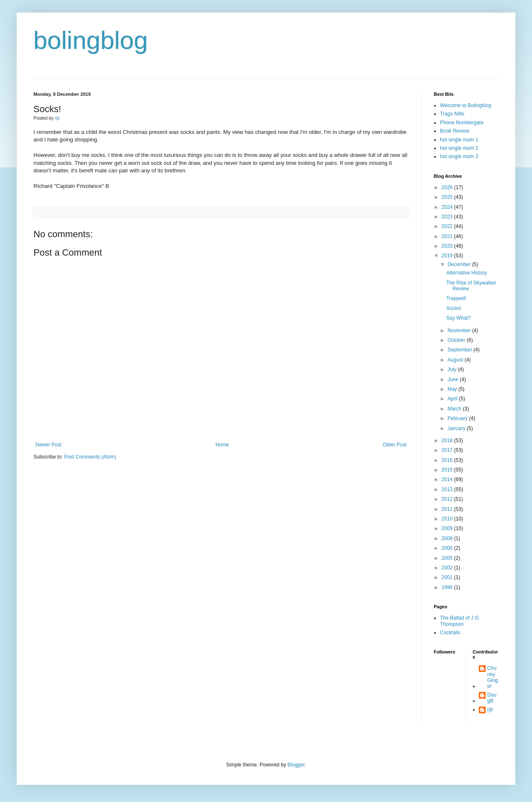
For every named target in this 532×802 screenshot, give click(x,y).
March (455, 409)
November (460, 331)
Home (222, 445)
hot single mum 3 (459, 156)
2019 (448, 256)
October (457, 340)
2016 (448, 460)
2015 (448, 470)
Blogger (296, 765)
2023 (448, 217)
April (453, 399)
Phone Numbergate (462, 123)
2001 (448, 577)
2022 (448, 226)
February (458, 418)
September (460, 350)
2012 (448, 499)
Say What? (459, 318)
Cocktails (450, 633)
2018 (448, 441)
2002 (448, 568)
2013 (448, 489)
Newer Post (49, 445)
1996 (448, 587)
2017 (448, 450)
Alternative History (467, 273)
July (453, 369)
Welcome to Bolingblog (466, 105)
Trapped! (456, 298)
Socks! (454, 308)
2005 (448, 558)
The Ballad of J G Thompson (459, 621)
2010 (448, 519)
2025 (448, 197)
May (453, 389)
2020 (448, 246)
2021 (448, 236)
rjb (490, 710)
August (456, 360)
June (454, 379)
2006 (448, 548)
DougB (492, 698)
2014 (448, 479)
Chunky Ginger (492, 677)
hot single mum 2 (459, 148)
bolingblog (91, 40)
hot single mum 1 (459, 140)
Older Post (395, 445)
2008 (448, 538)
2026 (448, 187)
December (460, 264)
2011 (448, 509)
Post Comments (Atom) (90, 457)
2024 (448, 207)
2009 (448, 528)
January (457, 428)
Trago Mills (452, 114)
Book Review (455, 131)
